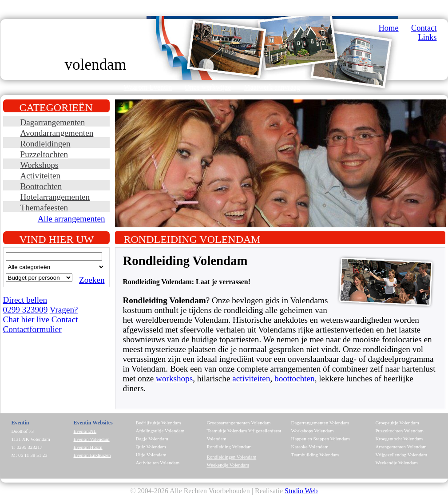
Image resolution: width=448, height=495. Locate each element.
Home (389, 28)
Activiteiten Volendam (158, 463)
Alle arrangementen (71, 219)
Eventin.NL (85, 431)
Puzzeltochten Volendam (400, 431)
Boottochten (41, 186)
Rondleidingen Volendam (232, 457)
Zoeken (92, 280)
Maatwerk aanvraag (272, 87)
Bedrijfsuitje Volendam (159, 423)
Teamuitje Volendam (227, 431)
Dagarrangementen (53, 122)
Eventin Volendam (92, 439)
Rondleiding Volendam (229, 447)
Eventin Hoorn (88, 447)
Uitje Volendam (151, 455)
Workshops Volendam (313, 431)
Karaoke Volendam (310, 447)
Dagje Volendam (152, 439)
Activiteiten (41, 176)
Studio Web (301, 491)
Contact (424, 28)
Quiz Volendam (151, 447)
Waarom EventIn (148, 87)
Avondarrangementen (57, 133)
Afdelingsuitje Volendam (160, 431)
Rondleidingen (46, 144)
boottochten (295, 378)
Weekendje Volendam (228, 465)
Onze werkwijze (208, 87)
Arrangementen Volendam (401, 447)
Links (427, 37)
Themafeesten (44, 208)
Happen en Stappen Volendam (321, 439)
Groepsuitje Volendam (397, 423)
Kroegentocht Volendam (399, 439)
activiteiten (251, 378)
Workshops (40, 165)
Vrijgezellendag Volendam (402, 455)
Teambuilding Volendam (315, 455)
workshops (174, 378)
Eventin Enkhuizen (92, 455)
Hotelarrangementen (55, 197)
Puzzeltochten (44, 154)
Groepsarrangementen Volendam (239, 423)
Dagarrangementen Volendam (320, 423)
